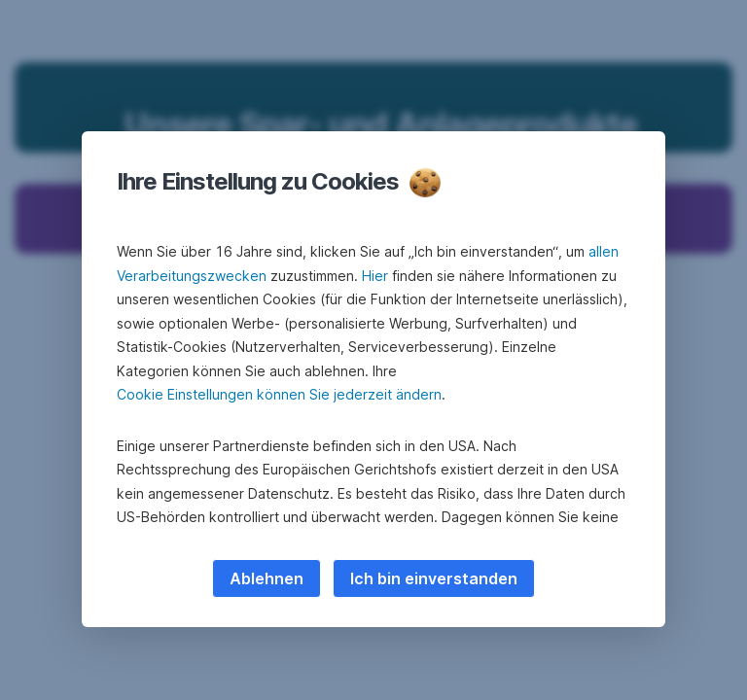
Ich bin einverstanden (434, 578)
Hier (375, 276)
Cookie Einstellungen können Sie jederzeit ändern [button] (279, 394)
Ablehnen (267, 578)
